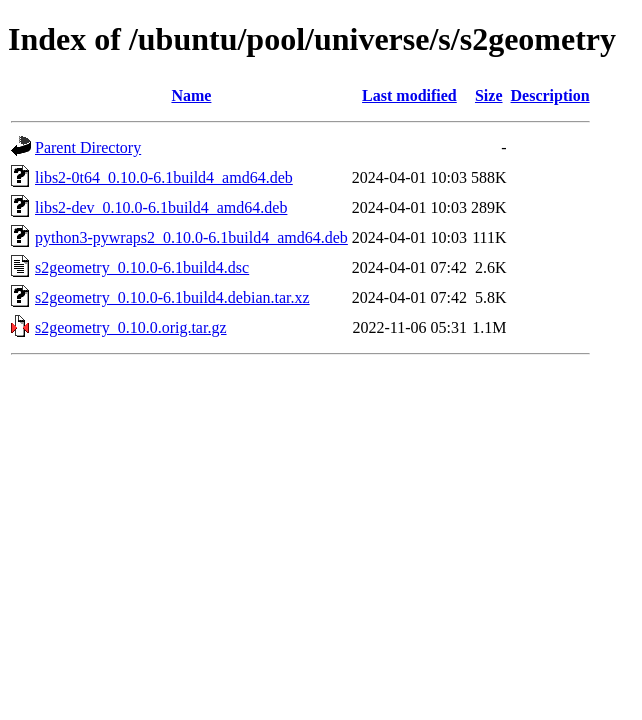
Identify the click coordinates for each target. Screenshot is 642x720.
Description (550, 95)
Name (191, 95)
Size (489, 95)
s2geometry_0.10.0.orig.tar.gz (131, 327)
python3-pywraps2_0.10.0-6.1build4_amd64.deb (191, 237)
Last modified (409, 95)
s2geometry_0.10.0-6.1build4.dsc (142, 267)
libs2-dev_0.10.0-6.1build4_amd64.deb (161, 207)
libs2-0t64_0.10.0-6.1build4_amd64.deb (164, 177)
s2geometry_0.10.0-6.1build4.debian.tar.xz (172, 297)
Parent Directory (88, 147)
